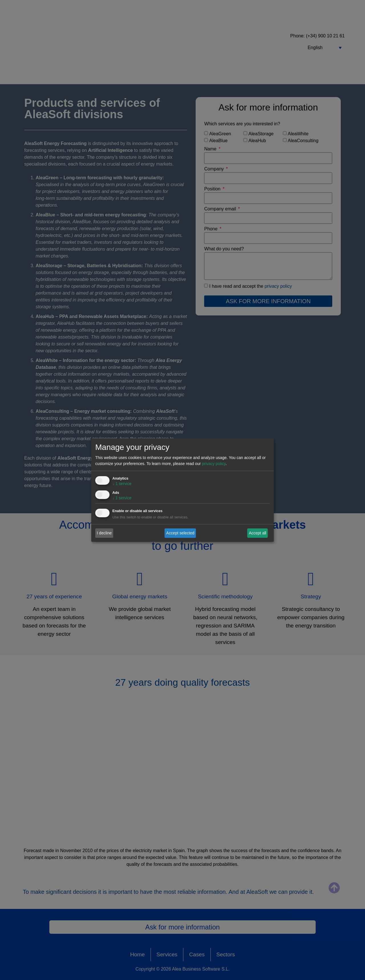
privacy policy (214, 464)
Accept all (258, 533)
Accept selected (180, 533)
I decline (104, 533)
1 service (122, 484)
